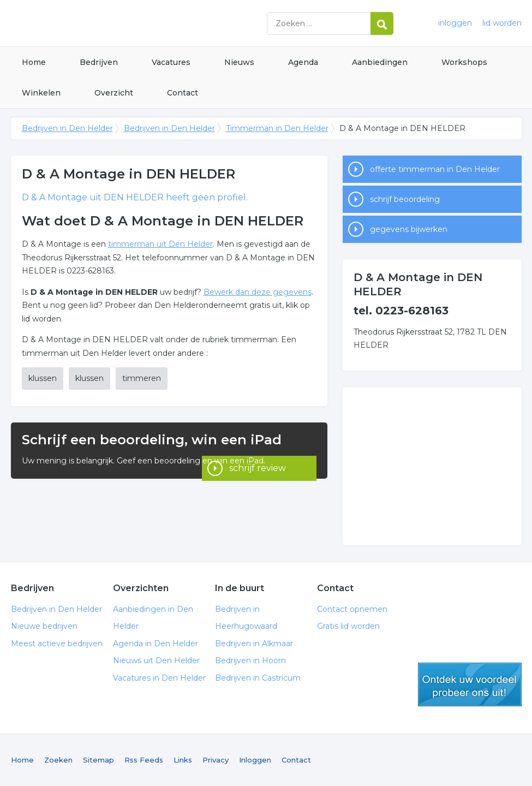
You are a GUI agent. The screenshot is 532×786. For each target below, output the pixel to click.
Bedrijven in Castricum (258, 678)
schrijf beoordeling (405, 199)
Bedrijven (99, 62)
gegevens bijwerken (409, 229)
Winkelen (41, 93)
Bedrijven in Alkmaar (254, 644)
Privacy (216, 760)
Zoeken (58, 760)
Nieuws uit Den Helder (156, 660)
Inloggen (255, 760)
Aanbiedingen (380, 62)
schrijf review (258, 464)
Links (183, 760)
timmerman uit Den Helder (160, 244)
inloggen (455, 23)
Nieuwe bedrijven (44, 626)
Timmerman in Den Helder (277, 128)
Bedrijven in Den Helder (147, 23)
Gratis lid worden (348, 626)
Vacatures (171, 62)
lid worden (502, 23)
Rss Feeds (144, 760)
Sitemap (98, 760)
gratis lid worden (470, 684)
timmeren (142, 378)
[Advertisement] (432, 466)
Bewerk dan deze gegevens (258, 292)
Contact (183, 93)
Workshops (464, 62)
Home (34, 62)
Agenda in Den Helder (156, 644)
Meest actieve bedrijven (57, 644)
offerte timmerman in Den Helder (435, 169)
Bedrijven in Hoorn (250, 660)
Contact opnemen (352, 609)
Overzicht (114, 93)
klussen (43, 378)
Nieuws (239, 62)
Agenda (303, 62)
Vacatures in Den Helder (159, 678)
